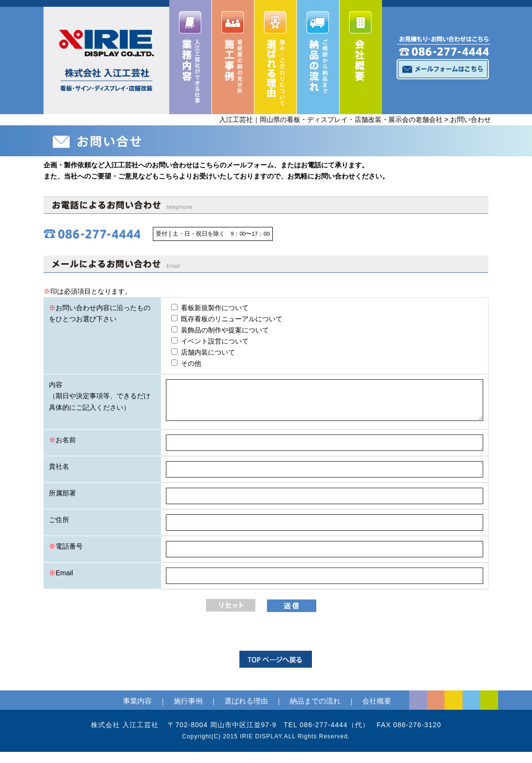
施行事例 (188, 701)
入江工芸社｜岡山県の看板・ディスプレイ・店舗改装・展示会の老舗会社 (331, 120)
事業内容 (137, 701)
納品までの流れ (315, 701)
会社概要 (377, 701)
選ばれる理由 (246, 701)
